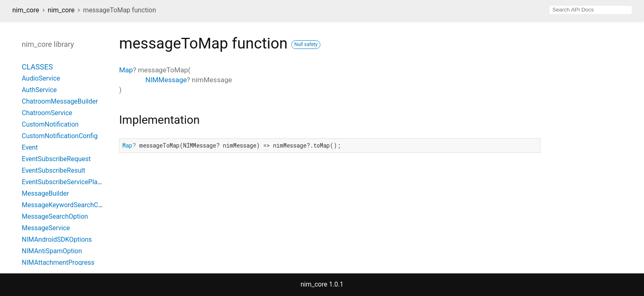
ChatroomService (47, 113)
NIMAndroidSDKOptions (57, 239)
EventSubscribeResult (53, 170)
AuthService (39, 90)
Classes (37, 67)
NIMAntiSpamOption (52, 251)
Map (126, 70)
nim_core (26, 10)
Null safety (306, 44)
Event (30, 147)
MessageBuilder (45, 193)
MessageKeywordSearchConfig (67, 205)
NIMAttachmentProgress (58, 262)
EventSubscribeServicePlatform (68, 182)
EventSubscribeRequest (56, 159)
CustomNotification (50, 124)
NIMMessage (166, 80)
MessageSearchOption (55, 216)
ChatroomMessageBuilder (60, 101)
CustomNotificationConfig (60, 136)
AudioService (41, 78)
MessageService (46, 228)
